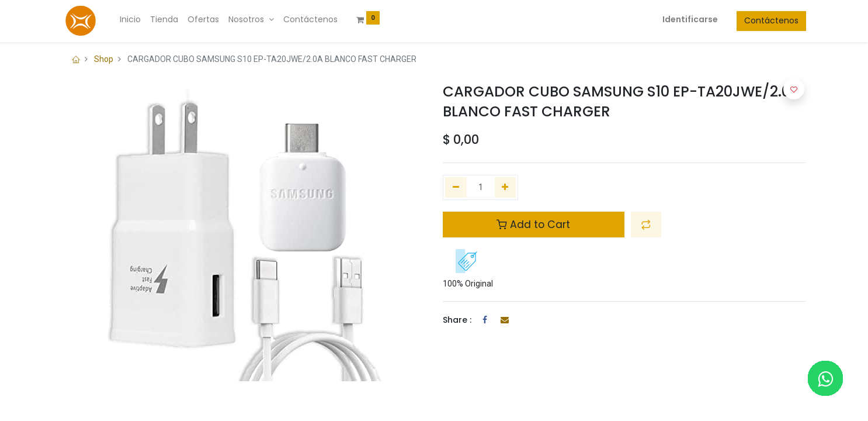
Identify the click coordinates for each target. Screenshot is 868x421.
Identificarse (690, 19)
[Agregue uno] (506, 188)
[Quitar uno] (456, 188)
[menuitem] (131, 20)
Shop (104, 59)
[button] (646, 225)
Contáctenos (771, 20)
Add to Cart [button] (533, 225)
